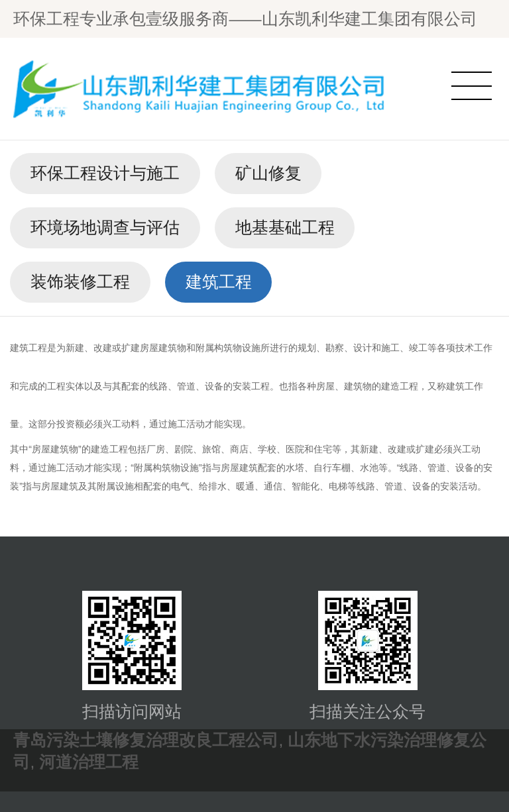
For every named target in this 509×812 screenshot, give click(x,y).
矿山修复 (268, 173)
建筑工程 (219, 282)
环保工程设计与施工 (105, 173)
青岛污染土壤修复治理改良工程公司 (146, 740)
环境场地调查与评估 (105, 228)
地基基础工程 (285, 228)
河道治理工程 (89, 762)
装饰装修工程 (80, 282)
